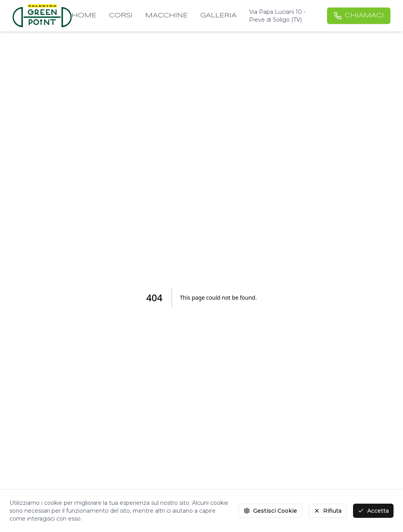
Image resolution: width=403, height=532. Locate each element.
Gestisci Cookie (270, 511)
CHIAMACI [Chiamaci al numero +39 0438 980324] (359, 16)
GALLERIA (218, 16)
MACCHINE (166, 16)
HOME (84, 16)
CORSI (121, 16)
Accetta (373, 511)
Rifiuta (328, 511)
